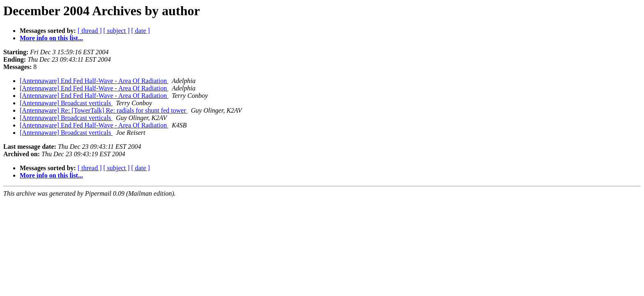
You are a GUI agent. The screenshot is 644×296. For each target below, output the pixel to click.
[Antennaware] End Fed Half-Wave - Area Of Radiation (94, 81)
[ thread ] (90, 31)
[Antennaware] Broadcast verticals (66, 103)
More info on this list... (51, 38)
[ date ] (141, 31)
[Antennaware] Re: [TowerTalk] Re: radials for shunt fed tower (104, 110)
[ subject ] (117, 31)
